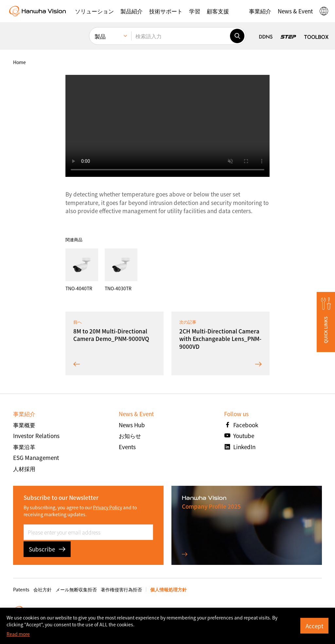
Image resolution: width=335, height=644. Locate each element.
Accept (314, 626)
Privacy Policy (107, 507)
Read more (18, 634)
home (19, 62)
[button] (94, 11)
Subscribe (47, 549)
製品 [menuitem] (100, 36)
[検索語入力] (181, 36)
